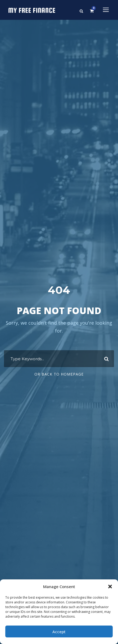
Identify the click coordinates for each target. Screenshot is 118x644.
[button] (110, 587)
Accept (59, 632)
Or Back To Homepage (59, 374)
